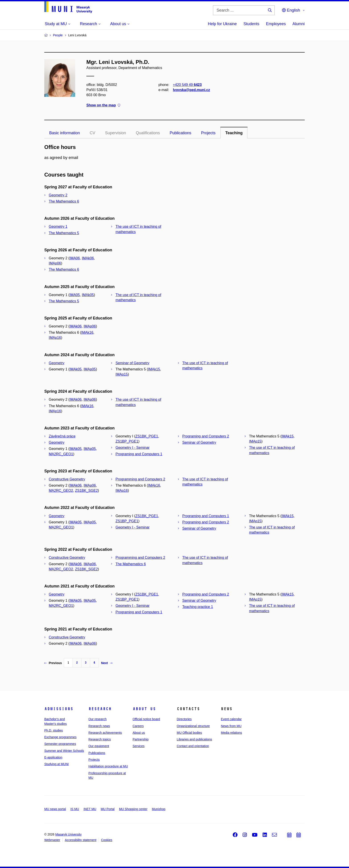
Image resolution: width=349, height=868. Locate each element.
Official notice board (146, 719)
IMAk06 (88, 258)
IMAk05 (88, 295)
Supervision (116, 133)
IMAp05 (90, 369)
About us (144, 709)
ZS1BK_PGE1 (147, 436)
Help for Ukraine (222, 24)
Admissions (59, 709)
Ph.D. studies (54, 730)
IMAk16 (87, 332)
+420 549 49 (187, 85)
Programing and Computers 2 (206, 436)
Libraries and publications (194, 739)
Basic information (65, 133)
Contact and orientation (193, 746)
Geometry (57, 363)
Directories (184, 719)
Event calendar (231, 719)
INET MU (90, 809)
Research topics (99, 739)
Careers (138, 726)
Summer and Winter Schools (64, 751)
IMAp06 (55, 263)
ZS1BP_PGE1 (127, 441)
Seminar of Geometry (132, 363)
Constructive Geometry (67, 479)
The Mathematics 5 (64, 233)
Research (100, 709)
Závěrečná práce (62, 436)
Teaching (234, 133)
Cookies (107, 840)
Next (107, 663)
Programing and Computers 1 (139, 454)
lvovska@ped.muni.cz (192, 90)
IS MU (75, 809)
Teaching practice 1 (198, 607)
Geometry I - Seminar (133, 448)
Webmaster (52, 840)
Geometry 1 (58, 227)
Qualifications (148, 133)
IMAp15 (122, 374)
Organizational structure (193, 726)
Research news (99, 726)
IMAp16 (55, 338)
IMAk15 (154, 369)
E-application (53, 757)
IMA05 (75, 295)
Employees (276, 24)
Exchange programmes (60, 737)
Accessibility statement (81, 840)
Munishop (159, 809)
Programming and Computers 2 (140, 479)
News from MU (231, 726)
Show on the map (103, 105)
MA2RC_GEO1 (61, 454)
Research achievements (105, 733)
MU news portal (55, 809)
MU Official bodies (189, 733)
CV (92, 133)
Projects (208, 133)
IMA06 (75, 258)
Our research (97, 719)
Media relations (231, 733)
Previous (53, 663)
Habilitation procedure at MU (108, 766)
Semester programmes (60, 744)
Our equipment (99, 746)
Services (139, 746)
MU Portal (108, 809)
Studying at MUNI (57, 764)
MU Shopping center (133, 809)
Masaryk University (68, 834)
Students (251, 24)
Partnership (141, 739)
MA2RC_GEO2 (61, 491)
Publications (180, 133)
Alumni (299, 24)
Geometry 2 (58, 195)
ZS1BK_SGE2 (86, 491)
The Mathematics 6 (64, 201)
